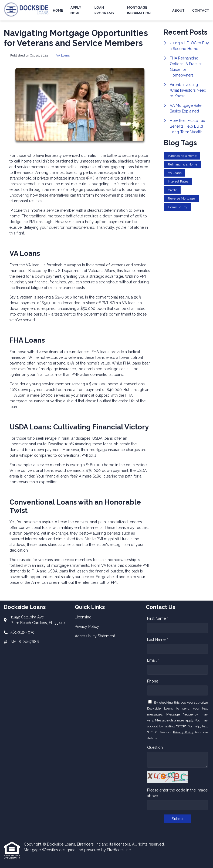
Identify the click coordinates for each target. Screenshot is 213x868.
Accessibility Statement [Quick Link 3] (95, 636)
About (178, 10)
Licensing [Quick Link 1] (83, 617)
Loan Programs (104, 10)
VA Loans (63, 55)
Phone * (154, 681)
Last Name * (158, 640)
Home (58, 10)
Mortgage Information (139, 10)
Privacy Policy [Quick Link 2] (87, 627)
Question (155, 747)
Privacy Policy (183, 732)
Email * (153, 660)
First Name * (158, 618)
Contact (201, 10)
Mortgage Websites (41, 850)
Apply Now (76, 10)
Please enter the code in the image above (177, 793)
